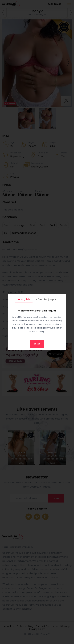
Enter (37, 344)
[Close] (63, 297)
